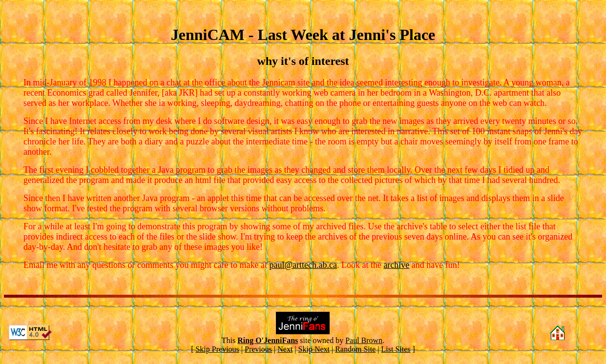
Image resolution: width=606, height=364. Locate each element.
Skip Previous (217, 349)
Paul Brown (364, 340)
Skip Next (314, 349)
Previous (258, 349)
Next (285, 349)
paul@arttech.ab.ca (303, 265)
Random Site (355, 349)
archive (396, 265)
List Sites (396, 349)
